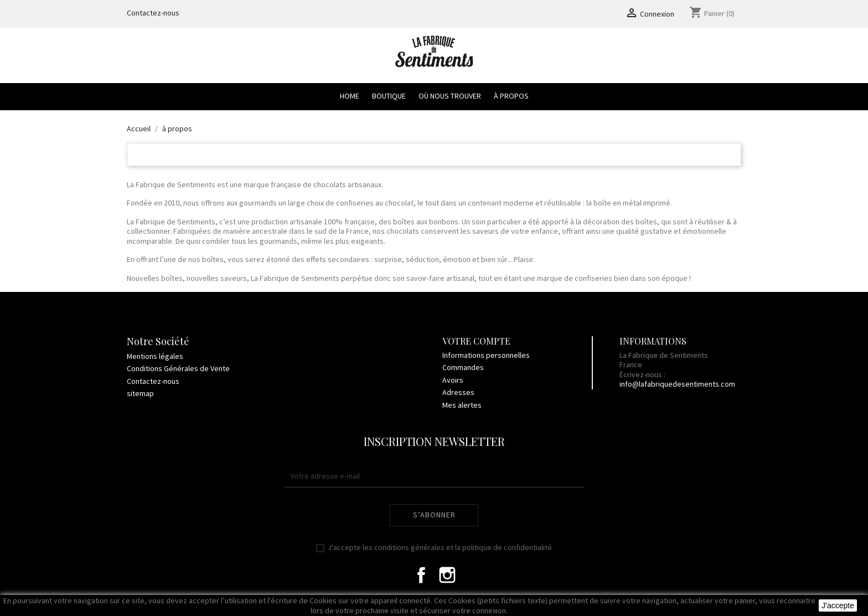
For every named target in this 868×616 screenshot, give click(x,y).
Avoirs (453, 380)
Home (350, 96)
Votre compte (476, 341)
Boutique (389, 96)
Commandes (463, 367)
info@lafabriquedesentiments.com (677, 384)
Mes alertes (462, 405)
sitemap (140, 393)
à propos (511, 96)
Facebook (421, 575)
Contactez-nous (153, 13)
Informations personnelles (486, 355)
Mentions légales (155, 356)
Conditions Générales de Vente (178, 368)
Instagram (447, 575)
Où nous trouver (450, 96)
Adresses (458, 392)
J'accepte (838, 605)
